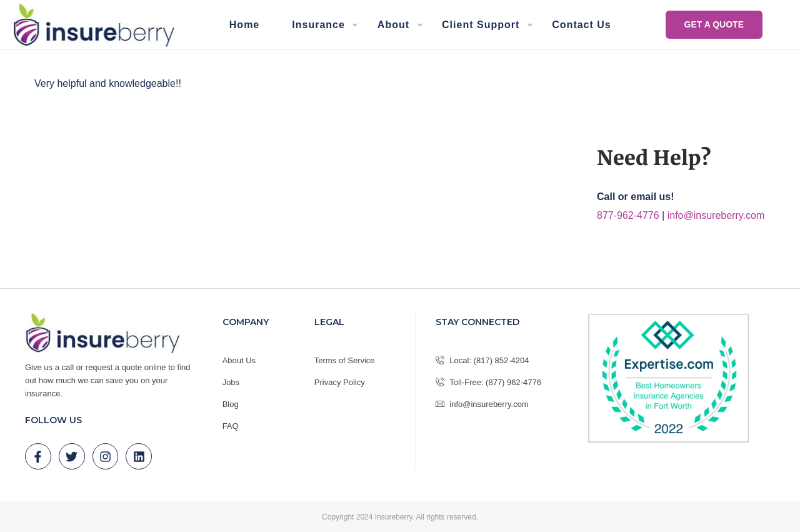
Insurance (318, 25)
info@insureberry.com (716, 215)
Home (244, 25)
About (393, 25)
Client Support (481, 25)
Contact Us (581, 25)
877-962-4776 (628, 215)
